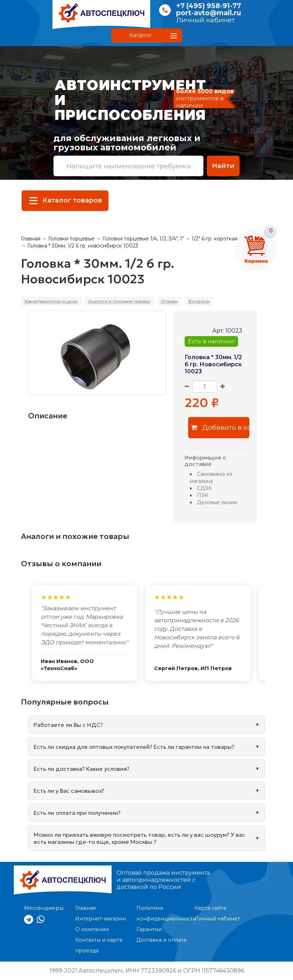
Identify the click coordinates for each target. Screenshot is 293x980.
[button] (147, 35)
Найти (223, 166)
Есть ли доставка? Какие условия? (81, 769)
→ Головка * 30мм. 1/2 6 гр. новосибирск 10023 (80, 246)
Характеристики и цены (51, 301)
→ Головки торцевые (68, 239)
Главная (31, 239)
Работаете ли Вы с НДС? (68, 725)
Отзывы (169, 301)
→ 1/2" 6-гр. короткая (211, 239)
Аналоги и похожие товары (119, 301)
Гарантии (149, 929)
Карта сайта (210, 908)
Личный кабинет (205, 20)
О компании (92, 929)
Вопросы (199, 301)
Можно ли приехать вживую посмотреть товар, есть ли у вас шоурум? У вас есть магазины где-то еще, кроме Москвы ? (139, 838)
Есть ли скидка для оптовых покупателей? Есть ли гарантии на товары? (134, 747)
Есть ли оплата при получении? (77, 813)
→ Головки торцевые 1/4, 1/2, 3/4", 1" (140, 239)
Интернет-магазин (100, 919)
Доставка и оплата (161, 940)
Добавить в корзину (220, 427)
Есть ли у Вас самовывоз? (69, 791)
